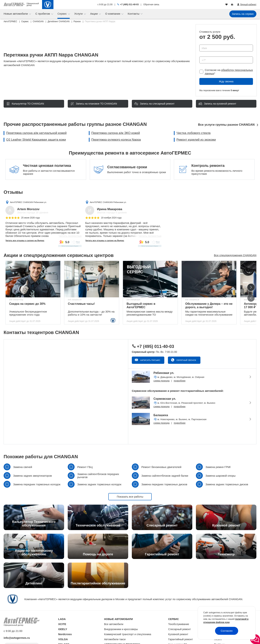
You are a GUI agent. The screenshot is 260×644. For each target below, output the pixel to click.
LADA (62, 619)
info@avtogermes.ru (17, 638)
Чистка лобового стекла (193, 133)
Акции (94, 14)
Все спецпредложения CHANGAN (235, 255)
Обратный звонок (186, 360)
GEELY (63, 629)
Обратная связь (151, 5)
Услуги (79, 14)
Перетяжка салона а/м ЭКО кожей (116, 133)
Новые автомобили (16, 14)
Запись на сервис (243, 14)
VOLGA (63, 639)
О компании (113, 14)
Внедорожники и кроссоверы (121, 629)
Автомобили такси (115, 639)
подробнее (180, 381)
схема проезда (162, 381)
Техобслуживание (179, 624)
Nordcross (65, 634)
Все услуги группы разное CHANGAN (226, 125)
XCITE (62, 624)
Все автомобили (114, 624)
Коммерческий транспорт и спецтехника (128, 634)
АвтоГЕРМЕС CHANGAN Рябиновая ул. (28, 202)
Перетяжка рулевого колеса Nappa (116, 140)
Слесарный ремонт (180, 629)
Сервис (62, 14)
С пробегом (43, 14)
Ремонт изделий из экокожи (196, 140)
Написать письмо (150, 360)
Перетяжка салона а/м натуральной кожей (36, 133)
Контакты (134, 14)
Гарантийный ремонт (181, 639)
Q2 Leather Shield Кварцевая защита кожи (36, 140)
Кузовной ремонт (178, 634)
